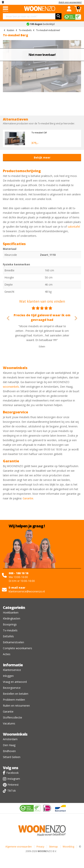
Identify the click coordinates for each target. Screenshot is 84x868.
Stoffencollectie (12, 717)
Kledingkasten (12, 618)
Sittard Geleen (12, 757)
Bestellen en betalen (16, 694)
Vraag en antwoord (15, 682)
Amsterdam (10, 739)
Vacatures (9, 723)
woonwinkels (11, 387)
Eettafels (8, 636)
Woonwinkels (15, 734)
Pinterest (13, 785)
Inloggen (8, 676)
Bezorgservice (12, 688)
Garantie (28, 498)
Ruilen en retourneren (16, 706)
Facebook (12, 773)
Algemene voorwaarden (19, 847)
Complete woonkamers (17, 648)
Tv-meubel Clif (39, 133)
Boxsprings (10, 624)
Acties (7, 654)
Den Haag (9, 745)
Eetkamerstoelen (13, 642)
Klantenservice (12, 670)
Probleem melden (14, 700)
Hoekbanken (11, 612)
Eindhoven (9, 751)
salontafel (74, 227)
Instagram (14, 779)
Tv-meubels (10, 630)
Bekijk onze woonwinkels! (70, 2)
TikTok (12, 791)
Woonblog (68, 847)
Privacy (40, 847)
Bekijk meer (42, 157)
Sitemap (53, 847)
